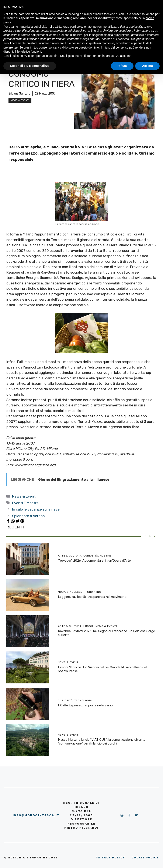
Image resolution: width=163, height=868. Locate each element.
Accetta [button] (147, 66)
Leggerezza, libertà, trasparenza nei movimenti (92, 597)
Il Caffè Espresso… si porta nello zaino (85, 705)
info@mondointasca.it (36, 815)
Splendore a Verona (28, 516)
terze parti (69, 27)
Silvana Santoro (19, 94)
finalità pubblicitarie (117, 35)
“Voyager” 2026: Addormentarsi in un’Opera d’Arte (94, 561)
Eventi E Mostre (25, 503)
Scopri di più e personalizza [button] (30, 66)
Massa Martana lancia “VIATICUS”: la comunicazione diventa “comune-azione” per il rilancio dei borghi (102, 742)
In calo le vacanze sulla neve (36, 509)
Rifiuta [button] (122, 66)
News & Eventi (20, 100)
